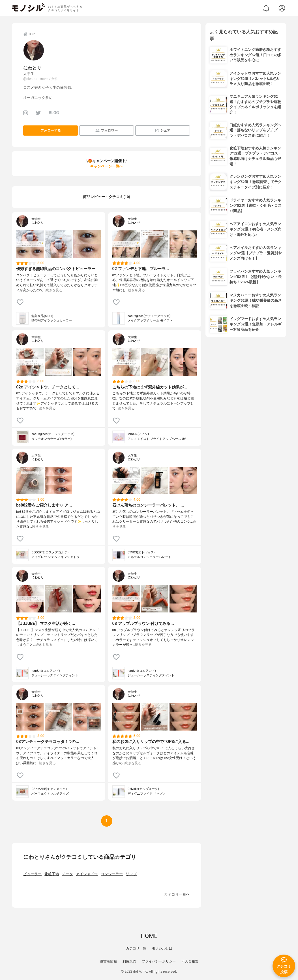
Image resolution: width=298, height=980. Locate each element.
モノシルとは (162, 948)
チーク (67, 874)
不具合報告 (190, 961)
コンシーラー (112, 874)
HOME (149, 936)
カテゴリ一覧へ (177, 894)
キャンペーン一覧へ (107, 166)
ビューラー (32, 874)
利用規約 (129, 961)
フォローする (51, 131)
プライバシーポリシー (159, 961)
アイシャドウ (87, 874)
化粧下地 (52, 874)
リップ (131, 874)
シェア (163, 130)
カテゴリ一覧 (136, 948)
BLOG (54, 113)
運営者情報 (108, 961)
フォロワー (107, 130)
